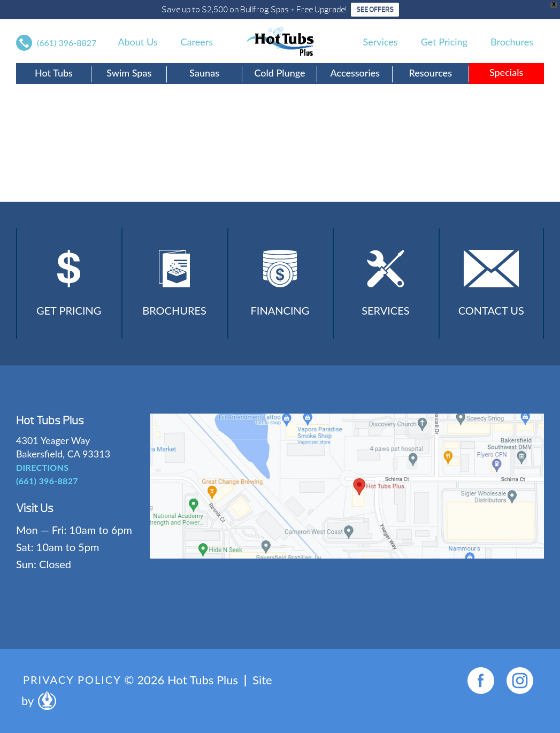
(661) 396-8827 (67, 43)
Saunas (204, 73)
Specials (506, 72)
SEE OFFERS (375, 10)
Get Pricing (444, 42)
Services (381, 42)
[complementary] (482, 674)
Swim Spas (129, 73)
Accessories (355, 73)
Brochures (512, 42)
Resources (430, 73)
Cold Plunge (279, 73)
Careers (197, 42)
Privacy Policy (72, 679)
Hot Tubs (54, 73)
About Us (137, 42)
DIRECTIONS (42, 467)
